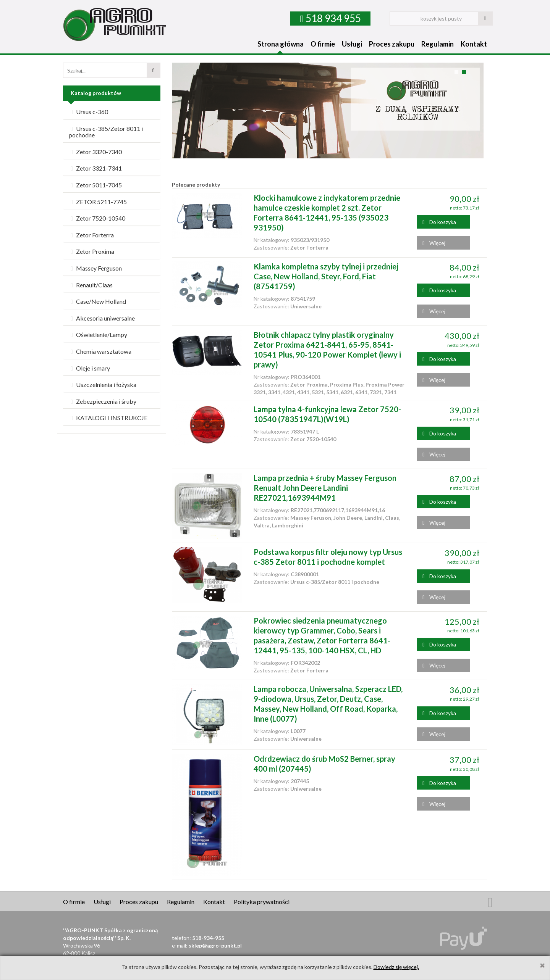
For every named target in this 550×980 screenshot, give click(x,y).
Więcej (434, 243)
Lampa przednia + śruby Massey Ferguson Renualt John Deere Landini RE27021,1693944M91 (325, 488)
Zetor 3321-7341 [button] (95, 168)
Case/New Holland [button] (97, 301)
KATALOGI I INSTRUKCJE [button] (108, 418)
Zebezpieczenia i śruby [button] (103, 401)
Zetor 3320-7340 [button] (95, 152)
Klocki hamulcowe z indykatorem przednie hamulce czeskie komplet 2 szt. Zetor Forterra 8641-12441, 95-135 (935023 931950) (327, 213)
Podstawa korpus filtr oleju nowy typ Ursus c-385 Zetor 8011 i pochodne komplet (328, 557)
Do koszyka (439, 222)
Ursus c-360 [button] (88, 112)
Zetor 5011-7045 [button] (95, 185)
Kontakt (474, 44)
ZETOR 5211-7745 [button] (98, 202)
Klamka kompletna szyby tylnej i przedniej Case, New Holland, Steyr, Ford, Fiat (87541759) (326, 276)
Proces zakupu (392, 44)
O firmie (323, 44)
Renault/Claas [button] (91, 285)
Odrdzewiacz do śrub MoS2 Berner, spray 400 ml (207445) (324, 764)
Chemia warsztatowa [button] (100, 351)
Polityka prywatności (262, 902)
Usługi (352, 44)
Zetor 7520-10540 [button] (97, 218)
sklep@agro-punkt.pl (215, 945)
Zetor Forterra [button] (91, 235)
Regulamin (438, 44)
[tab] (112, 112)
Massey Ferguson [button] (95, 268)
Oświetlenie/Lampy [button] (98, 334)
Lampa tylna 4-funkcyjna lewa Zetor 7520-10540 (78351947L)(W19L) (327, 414)
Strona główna (281, 44)
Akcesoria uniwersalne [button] (102, 318)
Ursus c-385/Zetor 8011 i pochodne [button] (106, 132)
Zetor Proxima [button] (91, 251)
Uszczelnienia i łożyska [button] (103, 384)
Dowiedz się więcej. (396, 967)
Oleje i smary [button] (89, 368)
